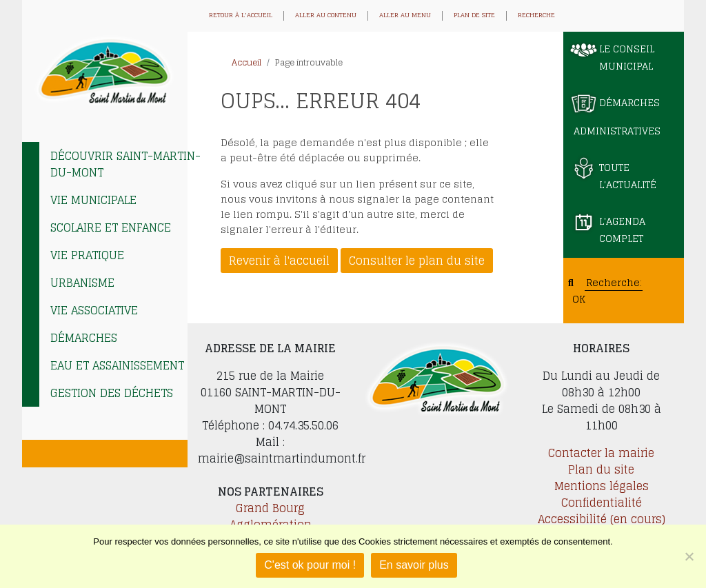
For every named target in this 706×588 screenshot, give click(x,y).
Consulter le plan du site (417, 261)
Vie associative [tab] (94, 310)
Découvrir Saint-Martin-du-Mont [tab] (125, 164)
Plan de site (474, 16)
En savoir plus (414, 565)
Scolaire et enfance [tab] (111, 227)
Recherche (536, 16)
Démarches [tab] (84, 338)
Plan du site (601, 469)
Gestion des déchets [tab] (112, 393)
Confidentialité (602, 503)
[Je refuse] (689, 556)
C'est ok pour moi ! (310, 565)
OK (579, 299)
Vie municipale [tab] (93, 200)
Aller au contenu (326, 16)
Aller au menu (405, 16)
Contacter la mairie (601, 453)
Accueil (246, 62)
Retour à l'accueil (241, 16)
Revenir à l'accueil (279, 261)
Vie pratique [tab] (87, 255)
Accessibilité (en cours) (602, 519)
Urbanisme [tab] (82, 283)
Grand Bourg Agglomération (271, 516)
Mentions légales (602, 486)
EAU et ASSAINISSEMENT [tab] (117, 365)
